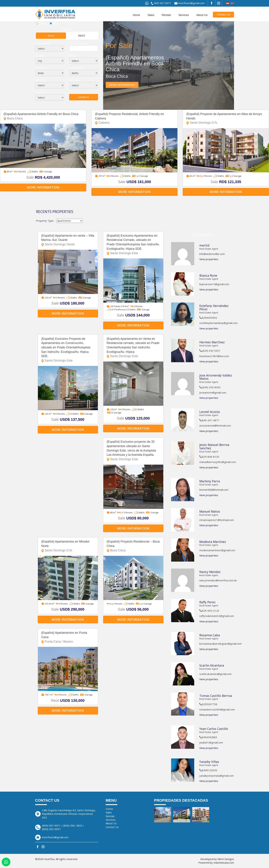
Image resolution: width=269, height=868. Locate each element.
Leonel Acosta (210, 412)
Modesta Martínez (213, 542)
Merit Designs (226, 859)
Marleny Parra (210, 481)
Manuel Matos (210, 511)
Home (136, 15)
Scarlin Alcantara (212, 665)
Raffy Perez (207, 602)
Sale (45, 35)
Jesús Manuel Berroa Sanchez (214, 446)
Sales (151, 15)
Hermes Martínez (212, 342)
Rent (76, 35)
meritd (204, 245)
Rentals (166, 15)
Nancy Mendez (210, 572)
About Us (202, 15)
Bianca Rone (208, 275)
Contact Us (223, 15)
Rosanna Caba (210, 635)
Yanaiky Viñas (209, 762)
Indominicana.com (224, 863)
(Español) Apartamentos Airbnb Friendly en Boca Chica (43, 116)
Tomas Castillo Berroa (216, 696)
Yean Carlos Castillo (214, 729)
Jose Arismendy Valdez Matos (216, 377)
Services (184, 15)
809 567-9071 (163, 3)
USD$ (42, 24)
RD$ (55, 24)
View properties (209, 259)
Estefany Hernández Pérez (214, 307)
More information (122, 85)
